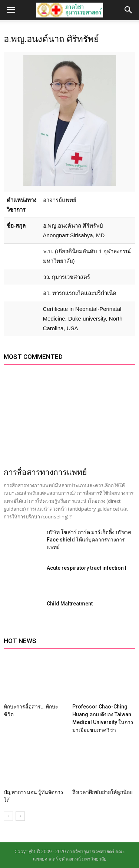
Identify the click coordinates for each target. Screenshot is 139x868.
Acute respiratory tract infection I (87, 568)
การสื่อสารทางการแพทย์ (45, 472)
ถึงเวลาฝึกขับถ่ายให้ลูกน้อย (102, 792)
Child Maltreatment (70, 604)
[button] (129, 10)
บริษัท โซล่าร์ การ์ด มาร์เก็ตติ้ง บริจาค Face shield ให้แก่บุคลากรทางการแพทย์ (89, 540)
